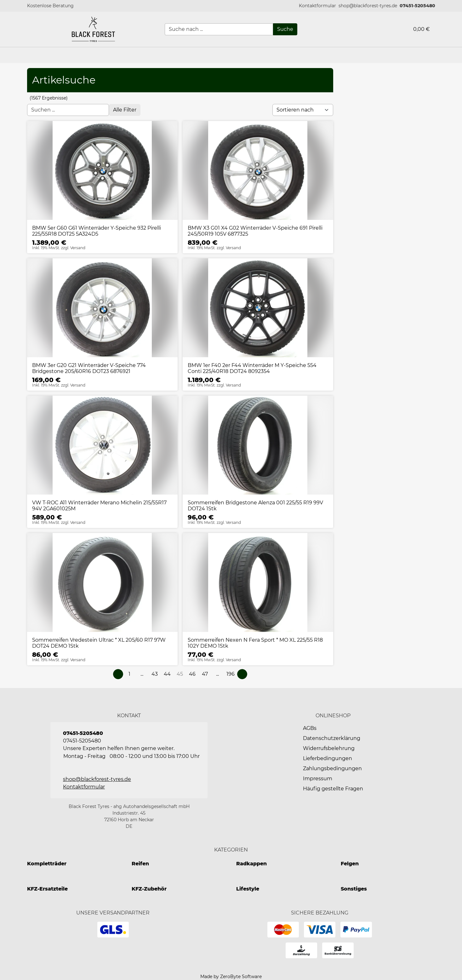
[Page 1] (129, 674)
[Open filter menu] (125, 110)
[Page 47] (205, 674)
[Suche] (285, 29)
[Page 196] (231, 674)
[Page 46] (192, 674)
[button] (317, 6)
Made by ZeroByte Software (231, 977)
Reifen (140, 864)
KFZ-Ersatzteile (47, 889)
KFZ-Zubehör (149, 889)
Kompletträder (47, 864)
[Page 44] (167, 674)
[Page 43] (155, 674)
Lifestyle (248, 889)
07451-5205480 (417, 6)
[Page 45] (180, 674)
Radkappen (251, 864)
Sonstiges (354, 889)
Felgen (350, 864)
